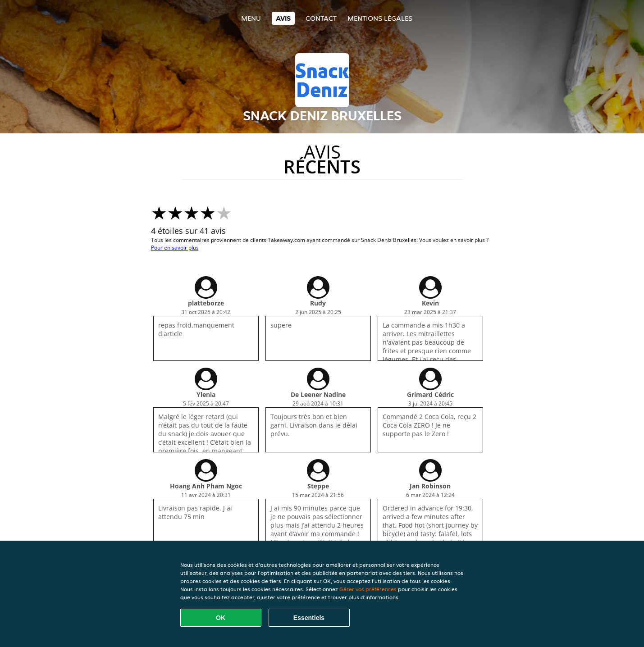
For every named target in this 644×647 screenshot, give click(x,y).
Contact (321, 18)
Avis (283, 18)
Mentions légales (380, 18)
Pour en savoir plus (175, 248)
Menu (251, 18)
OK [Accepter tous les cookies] (221, 618)
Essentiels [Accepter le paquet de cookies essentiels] (309, 618)
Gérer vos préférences (368, 589)
